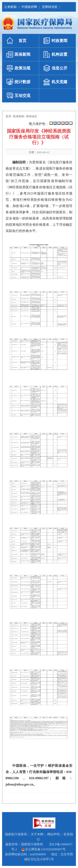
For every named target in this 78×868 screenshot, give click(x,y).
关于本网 (37, 834)
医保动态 (32, 116)
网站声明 (53, 834)
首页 (8, 116)
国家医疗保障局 (16, 834)
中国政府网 (29, 7)
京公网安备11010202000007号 (43, 849)
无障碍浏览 (50, 7)
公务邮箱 (10, 7)
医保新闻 (19, 116)
